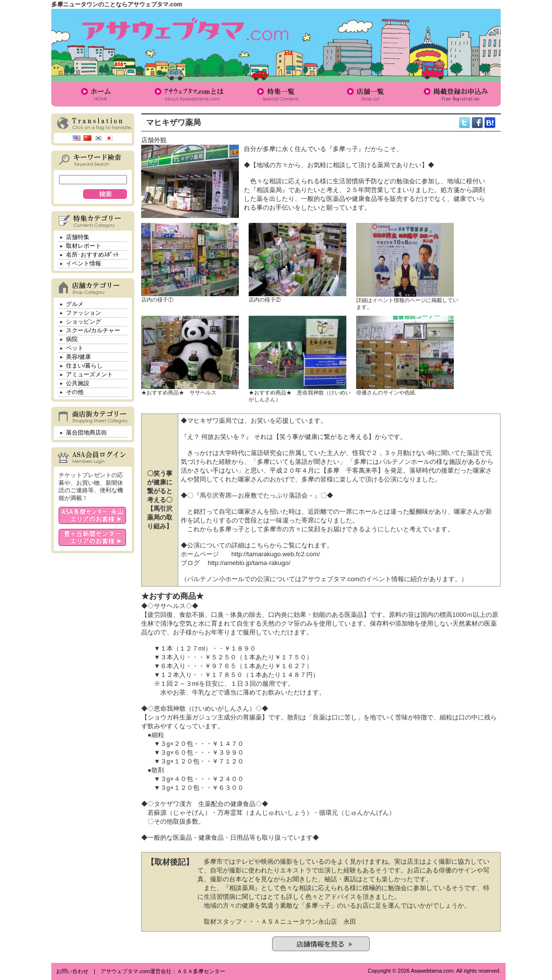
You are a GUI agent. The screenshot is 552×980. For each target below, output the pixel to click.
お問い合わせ (72, 971)
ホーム (96, 94)
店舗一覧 (366, 94)
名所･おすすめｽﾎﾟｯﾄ (92, 255)
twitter (465, 123)
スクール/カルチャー (93, 330)
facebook (477, 123)
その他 (75, 392)
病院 (72, 339)
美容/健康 (78, 357)
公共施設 (78, 383)
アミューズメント (89, 374)
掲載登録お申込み (456, 94)
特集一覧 (276, 94)
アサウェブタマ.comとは (186, 94)
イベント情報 (84, 263)
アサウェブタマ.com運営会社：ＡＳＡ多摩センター (163, 971)
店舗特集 (78, 237)
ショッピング (84, 322)
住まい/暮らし (84, 366)
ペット (75, 348)
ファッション (84, 313)
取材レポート (84, 246)
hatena (490, 123)
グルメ (75, 304)
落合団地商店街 (86, 433)
